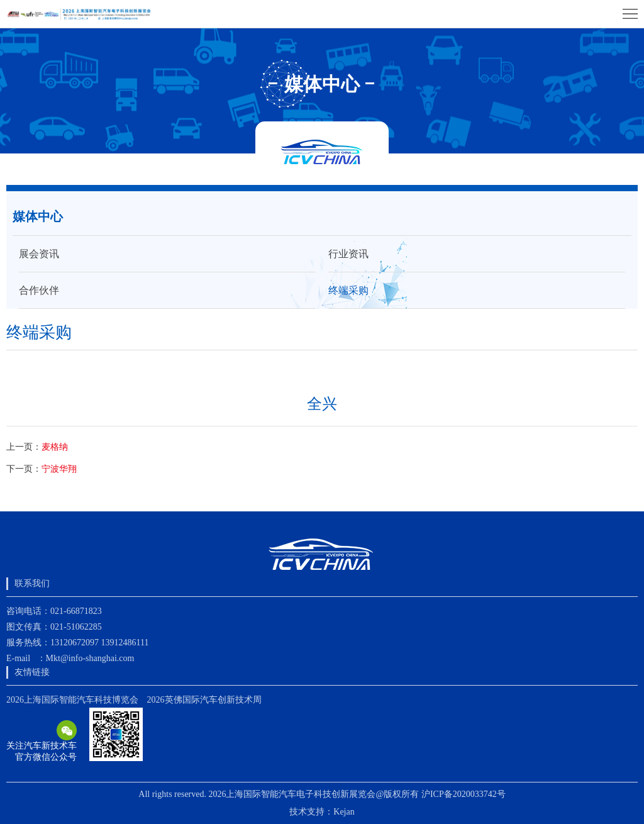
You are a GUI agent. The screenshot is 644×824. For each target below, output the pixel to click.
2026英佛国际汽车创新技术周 (204, 700)
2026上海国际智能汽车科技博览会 (72, 700)
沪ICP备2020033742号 (464, 794)
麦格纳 (55, 447)
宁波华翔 (59, 469)
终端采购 (348, 290)
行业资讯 (348, 254)
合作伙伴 (39, 290)
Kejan (344, 812)
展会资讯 (39, 254)
